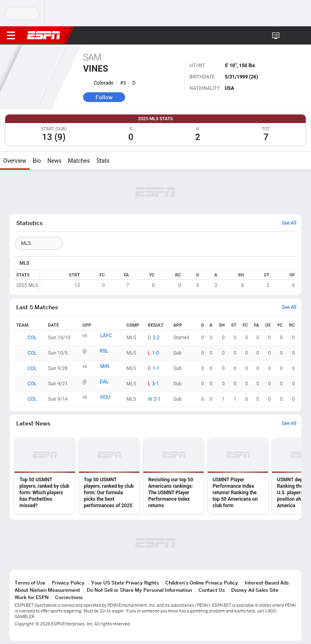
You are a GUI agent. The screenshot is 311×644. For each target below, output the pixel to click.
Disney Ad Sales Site (255, 590)
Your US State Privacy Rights (125, 583)
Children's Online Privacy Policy (202, 583)
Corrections (69, 597)
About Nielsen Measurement (47, 590)
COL (32, 338)
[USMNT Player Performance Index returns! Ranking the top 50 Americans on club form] (238, 476)
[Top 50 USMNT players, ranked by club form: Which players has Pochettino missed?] (45, 476)
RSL (104, 351)
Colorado (104, 83)
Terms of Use (30, 583)
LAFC (106, 336)
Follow (104, 97)
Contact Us (212, 590)
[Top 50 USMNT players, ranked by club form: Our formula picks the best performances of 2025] (109, 476)
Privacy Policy (68, 583)
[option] (45, 476)
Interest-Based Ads (267, 583)
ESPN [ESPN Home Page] (44, 35)
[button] (289, 36)
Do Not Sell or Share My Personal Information (139, 590)
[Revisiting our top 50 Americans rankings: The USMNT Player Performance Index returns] (174, 476)
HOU (105, 397)
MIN (105, 366)
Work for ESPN (32, 597)
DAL (104, 382)
